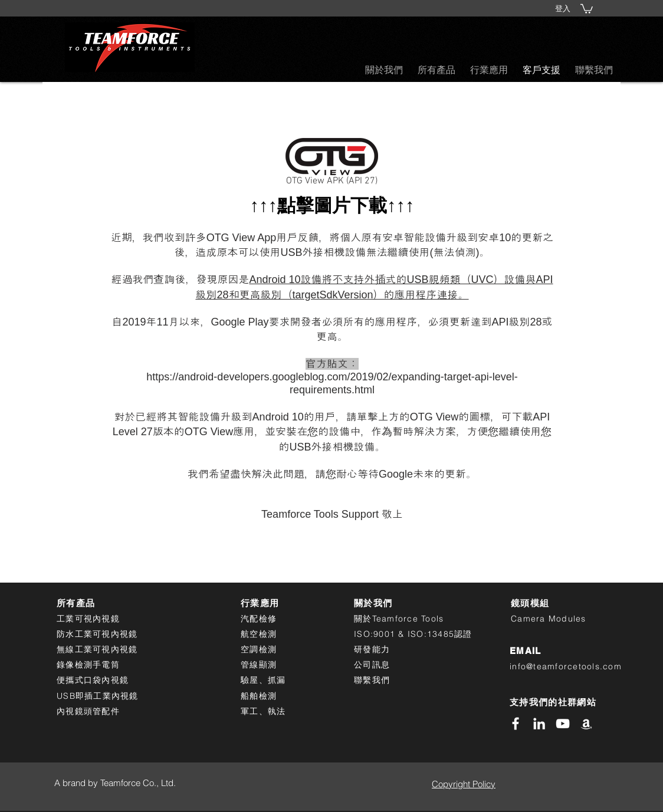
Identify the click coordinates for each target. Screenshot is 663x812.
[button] (587, 8)
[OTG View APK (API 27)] (331, 165)
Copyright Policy (464, 784)
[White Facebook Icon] (516, 724)
